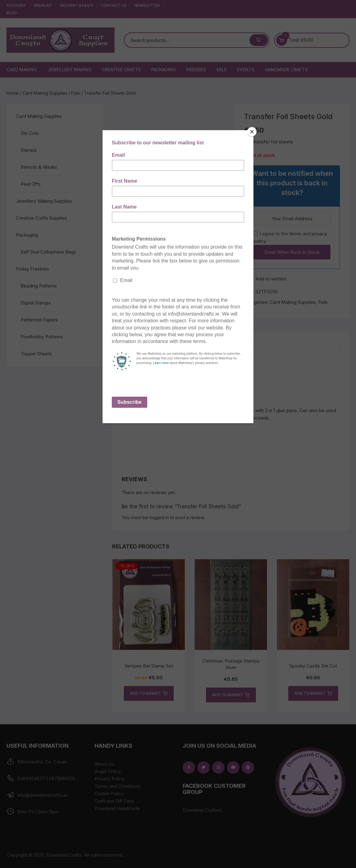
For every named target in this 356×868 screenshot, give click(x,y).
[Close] (252, 132)
